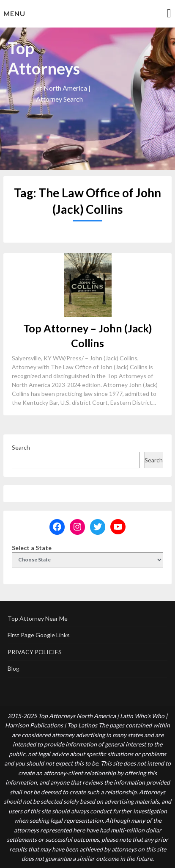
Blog (14, 668)
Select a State (32, 548)
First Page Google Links (39, 635)
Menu (14, 13)
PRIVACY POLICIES (35, 652)
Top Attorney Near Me (38, 618)
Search (21, 447)
